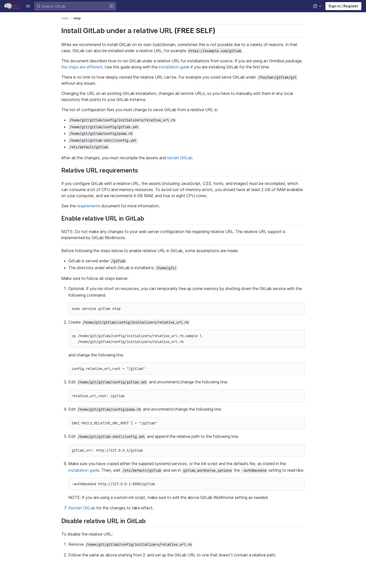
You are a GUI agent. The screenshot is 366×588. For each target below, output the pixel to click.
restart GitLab (180, 158)
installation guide (174, 67)
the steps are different (82, 67)
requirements (89, 206)
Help (65, 18)
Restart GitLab (82, 508)
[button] (28, 6)
